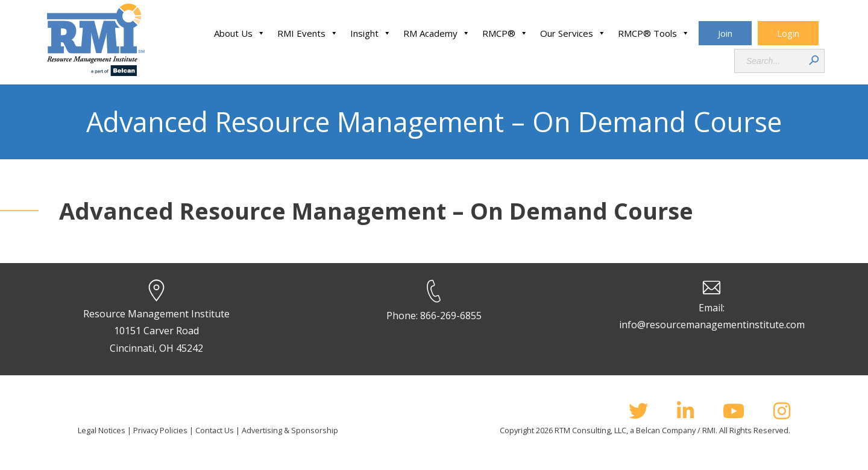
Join (725, 33)
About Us (240, 33)
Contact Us (215, 430)
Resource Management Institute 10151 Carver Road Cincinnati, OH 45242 (156, 331)
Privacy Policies (160, 430)
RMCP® (505, 33)
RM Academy (437, 33)
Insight (371, 33)
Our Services (573, 33)
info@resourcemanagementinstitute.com (712, 325)
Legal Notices (102, 430)
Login (788, 33)
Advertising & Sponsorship (290, 430)
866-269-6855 (451, 316)
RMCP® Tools (654, 33)
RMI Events (308, 33)
